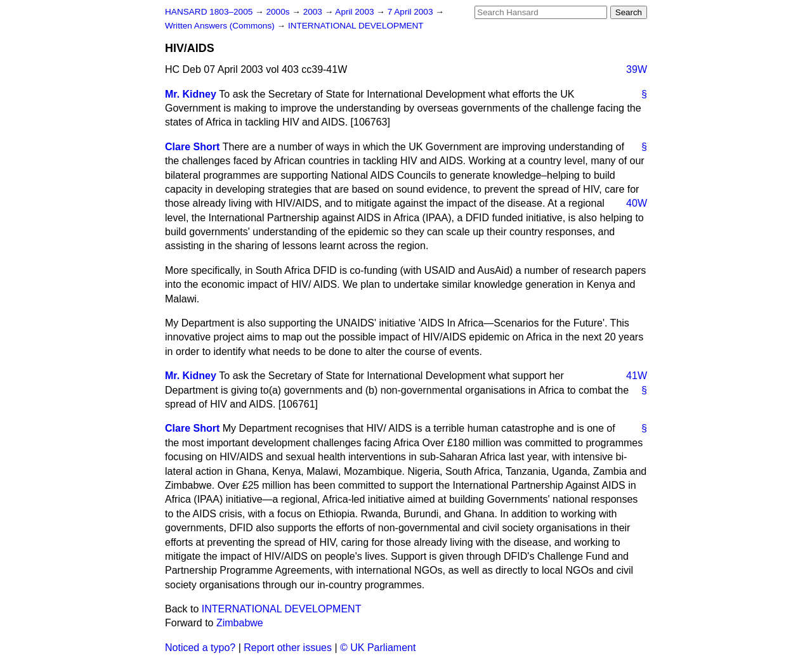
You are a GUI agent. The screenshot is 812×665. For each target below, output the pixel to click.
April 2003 (356, 12)
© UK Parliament (378, 648)
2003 (314, 12)
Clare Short (192, 147)
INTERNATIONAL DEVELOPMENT (356, 26)
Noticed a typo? (200, 648)
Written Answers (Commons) (221, 26)
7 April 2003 (412, 12)
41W (637, 376)
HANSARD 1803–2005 (209, 12)
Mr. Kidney (191, 94)
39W (637, 69)
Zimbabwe (240, 623)
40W (637, 203)
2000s (279, 12)
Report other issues (288, 648)
